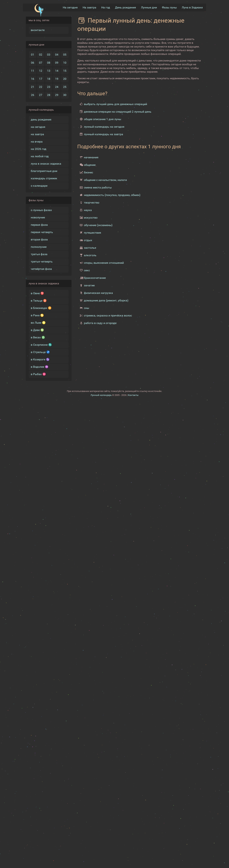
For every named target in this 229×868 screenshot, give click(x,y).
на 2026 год (39, 149)
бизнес (88, 172)
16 (33, 79)
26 (33, 95)
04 (57, 55)
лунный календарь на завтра (103, 134)
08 (49, 63)
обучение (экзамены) (98, 225)
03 (49, 55)
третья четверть (42, 262)
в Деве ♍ (37, 330)
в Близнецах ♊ (41, 308)
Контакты (133, 601)
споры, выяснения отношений (104, 263)
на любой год (40, 156)
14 (57, 71)
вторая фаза (39, 239)
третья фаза (39, 254)
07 (41, 63)
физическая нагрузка (98, 293)
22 (41, 87)
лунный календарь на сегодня (104, 127)
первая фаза (39, 225)
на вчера (37, 142)
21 (33, 87)
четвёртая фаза (41, 269)
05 (65, 55)
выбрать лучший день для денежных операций (115, 104)
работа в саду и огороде (100, 323)
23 (49, 87)
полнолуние (39, 247)
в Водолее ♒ (40, 367)
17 (41, 79)
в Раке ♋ (37, 315)
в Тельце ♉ (39, 301)
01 (33, 55)
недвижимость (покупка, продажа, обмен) (112, 195)
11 (33, 71)
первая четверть (42, 232)
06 (33, 63)
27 (41, 95)
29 (57, 95)
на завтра (37, 134)
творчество (92, 203)
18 (49, 79)
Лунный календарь (101, 601)
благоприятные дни (44, 171)
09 (57, 63)
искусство (91, 218)
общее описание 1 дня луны (103, 119)
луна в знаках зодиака (46, 164)
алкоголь (90, 255)
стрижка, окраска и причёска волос (108, 315)
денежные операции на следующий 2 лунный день (118, 112)
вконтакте (38, 30)
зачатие (89, 285)
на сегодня (38, 127)
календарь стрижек (44, 178)
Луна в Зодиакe (192, 7)
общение (90, 165)
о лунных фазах (41, 210)
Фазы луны (169, 7)
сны (87, 308)
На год (106, 7)
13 (49, 71)
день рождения (41, 120)
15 (65, 71)
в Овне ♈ (37, 293)
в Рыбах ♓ (38, 374)
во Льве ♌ (38, 323)
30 (65, 95)
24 (57, 87)
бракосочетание (95, 278)
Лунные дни (149, 7)
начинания (91, 157)
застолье (90, 248)
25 (65, 87)
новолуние (38, 217)
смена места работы (98, 187)
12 (41, 71)
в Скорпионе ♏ (41, 345)
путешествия (92, 233)
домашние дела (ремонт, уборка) (106, 300)
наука (88, 210)
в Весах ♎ (38, 337)
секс (87, 270)
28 (49, 95)
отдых (88, 240)
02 (41, 55)
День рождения (126, 7)
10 (65, 63)
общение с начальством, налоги (105, 180)
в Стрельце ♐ (40, 352)
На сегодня (70, 7)
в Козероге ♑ (40, 359)
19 (57, 79)
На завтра (89, 7)
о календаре (39, 186)
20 (65, 79)
